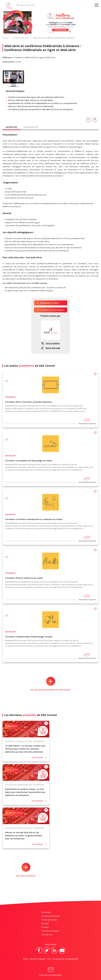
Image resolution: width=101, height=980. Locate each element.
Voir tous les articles (26, 870)
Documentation (31, 127)
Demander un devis (48, 303)
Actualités (46, 912)
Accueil (5, 38)
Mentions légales (37, 959)
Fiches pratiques (49, 920)
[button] (4, 22)
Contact (45, 927)
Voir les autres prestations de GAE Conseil (51, 684)
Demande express (87, 421)
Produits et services (21, 38)
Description (11, 127)
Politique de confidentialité (65, 959)
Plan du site (47, 935)
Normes (45, 923)
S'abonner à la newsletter (51, 972)
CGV (49, 959)
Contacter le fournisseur (51, 310)
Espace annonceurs (50, 931)
